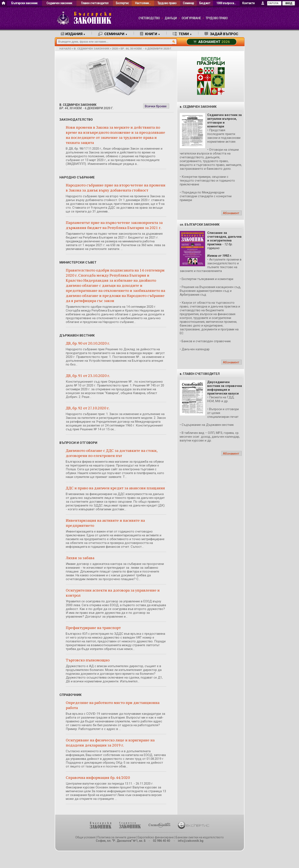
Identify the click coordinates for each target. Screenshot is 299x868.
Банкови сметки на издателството (200, 837)
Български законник (25, 3)
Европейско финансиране (156, 837)
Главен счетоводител (95, 3)
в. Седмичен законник (91, 49)
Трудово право (167, 3)
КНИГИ (150, 34)
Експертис (122, 3)
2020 (115, 49)
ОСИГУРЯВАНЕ (191, 18)
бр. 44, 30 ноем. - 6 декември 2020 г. (146, 49)
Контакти (248, 3)
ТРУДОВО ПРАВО (217, 18)
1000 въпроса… (226, 3)
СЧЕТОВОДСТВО (149, 18)
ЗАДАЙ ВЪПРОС (221, 34)
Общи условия (85, 837)
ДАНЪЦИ (171, 18)
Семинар (189, 3)
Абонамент (231, 213)
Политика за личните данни (117, 837)
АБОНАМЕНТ (212, 42)
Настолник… (143, 3)
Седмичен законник (59, 3)
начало (65, 49)
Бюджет (205, 3)
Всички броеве (156, 106)
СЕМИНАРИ (113, 34)
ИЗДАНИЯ (73, 34)
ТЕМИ (182, 34)
